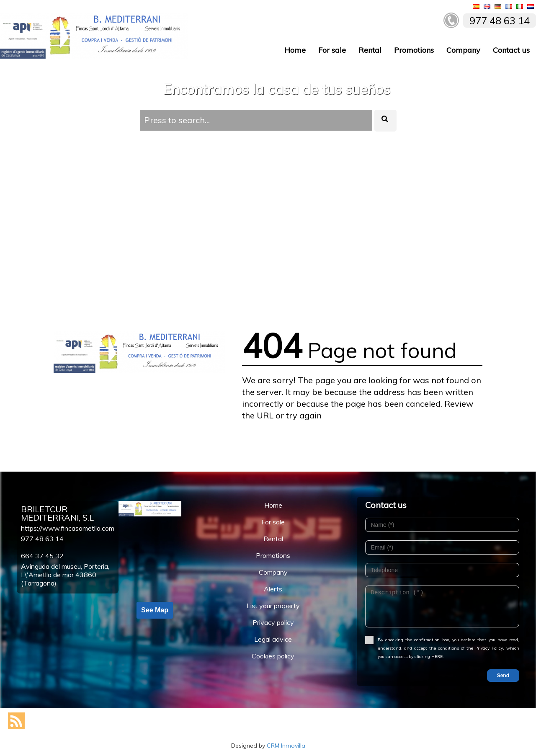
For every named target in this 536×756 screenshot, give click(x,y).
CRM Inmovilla (286, 746)
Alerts (273, 589)
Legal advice (273, 639)
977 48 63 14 (42, 539)
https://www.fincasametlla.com (68, 528)
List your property (273, 606)
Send (503, 676)
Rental (370, 50)
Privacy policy (273, 622)
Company (463, 50)
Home (295, 50)
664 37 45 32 (42, 556)
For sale (332, 50)
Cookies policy (273, 656)
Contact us (511, 50)
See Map (155, 610)
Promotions (414, 50)
